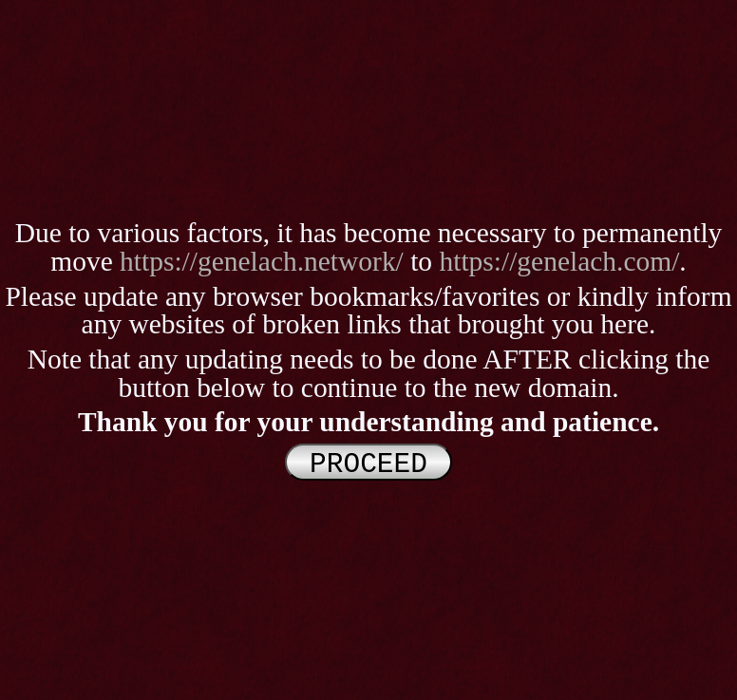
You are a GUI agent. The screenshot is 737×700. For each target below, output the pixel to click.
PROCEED (368, 462)
